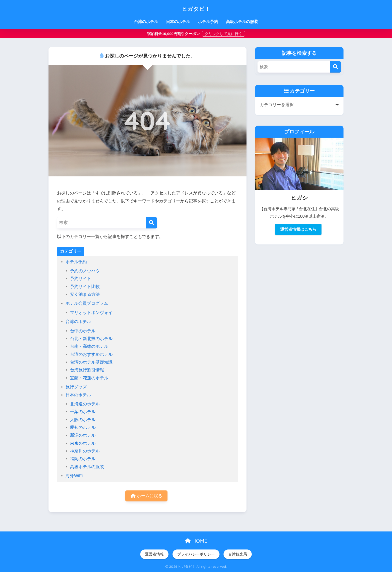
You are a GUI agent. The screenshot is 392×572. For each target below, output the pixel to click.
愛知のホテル (83, 427)
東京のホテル (83, 443)
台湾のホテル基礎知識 (91, 362)
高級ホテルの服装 (242, 22)
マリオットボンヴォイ (91, 313)
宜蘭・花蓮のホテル (89, 378)
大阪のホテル (83, 420)
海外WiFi (74, 476)
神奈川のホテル (85, 451)
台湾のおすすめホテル (91, 354)
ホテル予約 (208, 22)
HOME (196, 541)
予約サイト (81, 279)
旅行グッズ (76, 387)
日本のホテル (178, 22)
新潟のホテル (83, 435)
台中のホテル (83, 331)
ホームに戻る (146, 496)
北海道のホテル (85, 404)
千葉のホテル (83, 412)
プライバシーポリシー (196, 554)
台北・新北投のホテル (91, 339)
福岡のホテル (83, 459)
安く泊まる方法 (85, 294)
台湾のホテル (146, 22)
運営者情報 (154, 554)
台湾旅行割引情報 (87, 370)
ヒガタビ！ (196, 8)
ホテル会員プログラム (87, 303)
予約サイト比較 (85, 287)
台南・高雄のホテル (89, 346)
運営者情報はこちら (298, 229)
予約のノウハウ (85, 271)
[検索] (151, 223)
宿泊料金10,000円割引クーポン (174, 34)
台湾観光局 (238, 554)
